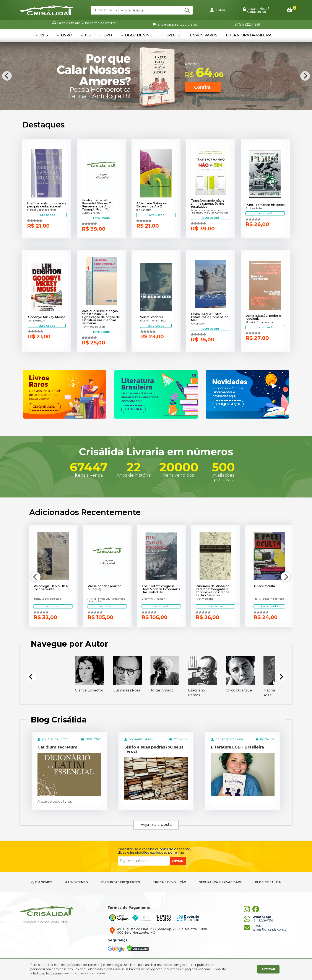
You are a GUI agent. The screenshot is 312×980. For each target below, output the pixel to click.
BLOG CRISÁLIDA (268, 882)
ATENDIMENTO (76, 882)
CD (86, 35)
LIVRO (64, 35)
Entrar (218, 10)
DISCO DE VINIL (136, 35)
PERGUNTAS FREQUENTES (120, 882)
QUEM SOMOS (42, 882)
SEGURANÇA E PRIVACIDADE (221, 882)
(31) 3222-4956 (248, 24)
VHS (42, 35)
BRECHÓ (171, 35)
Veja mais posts (156, 825)
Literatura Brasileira (249, 35)
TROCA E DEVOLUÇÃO (170, 882)
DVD (106, 35)
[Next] (305, 76)
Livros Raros (204, 35)
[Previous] (7, 76)
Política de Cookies (47, 973)
